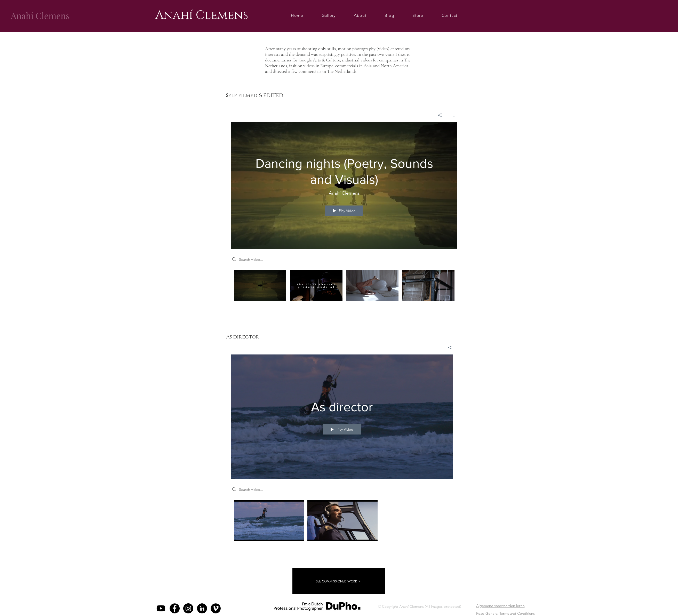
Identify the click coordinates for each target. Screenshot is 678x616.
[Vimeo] (216, 608)
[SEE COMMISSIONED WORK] (339, 581)
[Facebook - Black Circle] (175, 608)
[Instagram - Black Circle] (188, 608)
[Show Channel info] (452, 115)
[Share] (440, 115)
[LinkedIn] (202, 608)
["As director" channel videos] (342, 522)
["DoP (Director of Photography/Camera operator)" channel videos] (344, 289)
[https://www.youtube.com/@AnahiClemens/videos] (161, 608)
